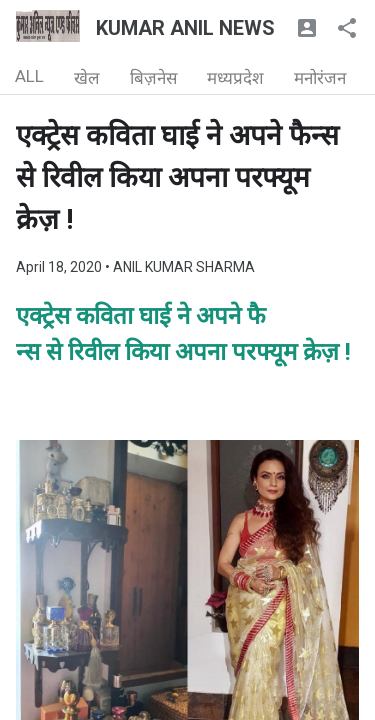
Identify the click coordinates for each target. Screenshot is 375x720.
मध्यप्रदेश (235, 78)
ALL (29, 76)
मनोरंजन (320, 78)
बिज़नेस (153, 78)
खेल (87, 78)
